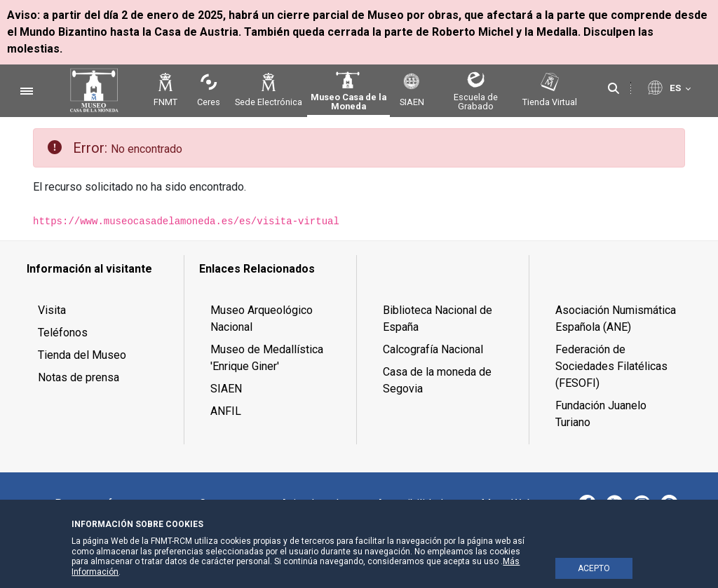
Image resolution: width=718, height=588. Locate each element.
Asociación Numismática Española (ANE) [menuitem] (616, 319)
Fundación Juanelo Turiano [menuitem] (601, 414)
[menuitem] (100, 269)
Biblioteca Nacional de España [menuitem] (438, 319)
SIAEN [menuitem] (226, 389)
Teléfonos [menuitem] (63, 333)
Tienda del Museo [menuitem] (82, 355)
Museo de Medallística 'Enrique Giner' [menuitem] (267, 358)
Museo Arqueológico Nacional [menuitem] (262, 319)
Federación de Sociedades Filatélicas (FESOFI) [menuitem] (611, 366)
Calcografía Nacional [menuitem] (433, 349)
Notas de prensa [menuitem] (79, 377)
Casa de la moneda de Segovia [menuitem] (437, 380)
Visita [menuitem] (52, 310)
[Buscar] (614, 89)
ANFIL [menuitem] (226, 411)
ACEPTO (594, 568)
